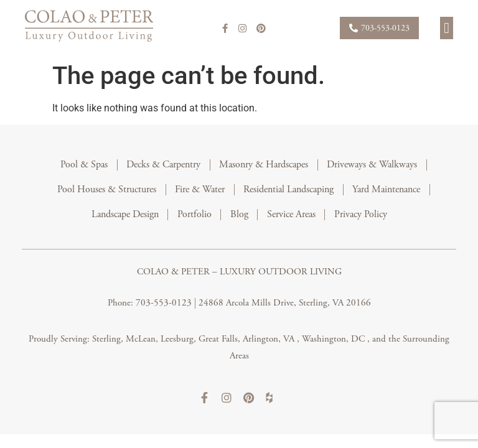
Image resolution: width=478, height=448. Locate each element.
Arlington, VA (270, 339)
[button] (447, 28)
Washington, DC (335, 339)
